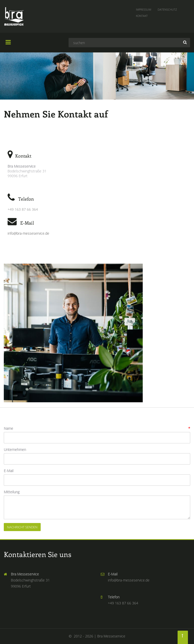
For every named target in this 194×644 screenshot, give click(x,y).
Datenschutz (167, 9)
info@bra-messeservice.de (28, 233)
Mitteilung (12, 492)
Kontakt (142, 16)
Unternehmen (15, 450)
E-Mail (9, 471)
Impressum (143, 9)
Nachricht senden (22, 527)
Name (8, 428)
